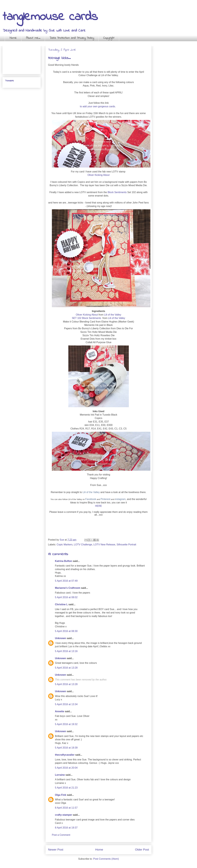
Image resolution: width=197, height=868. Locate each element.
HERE (98, 506)
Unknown (60, 638)
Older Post (142, 850)
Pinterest (105, 499)
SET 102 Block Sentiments (87, 318)
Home (13, 38)
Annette (60, 711)
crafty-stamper (63, 815)
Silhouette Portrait (126, 545)
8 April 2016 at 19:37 (66, 828)
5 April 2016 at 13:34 (66, 704)
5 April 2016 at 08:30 (66, 631)
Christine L (61, 604)
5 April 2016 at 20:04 (66, 768)
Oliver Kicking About (98, 175)
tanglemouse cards (50, 17)
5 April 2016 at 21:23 (66, 788)
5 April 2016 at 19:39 (66, 748)
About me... (33, 38)
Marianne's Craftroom (68, 588)
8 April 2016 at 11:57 (66, 808)
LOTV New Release (104, 545)
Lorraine (60, 775)
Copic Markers (65, 545)
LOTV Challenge (83, 545)
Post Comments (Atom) (106, 859)
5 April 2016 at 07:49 (66, 581)
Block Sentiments (117, 192)
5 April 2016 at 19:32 (66, 724)
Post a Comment (61, 835)
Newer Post (56, 850)
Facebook (91, 499)
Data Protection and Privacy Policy (72, 38)
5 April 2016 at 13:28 (66, 668)
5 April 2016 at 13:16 (66, 651)
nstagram (120, 499)
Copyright (109, 38)
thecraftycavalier (65, 755)
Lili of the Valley (113, 315)
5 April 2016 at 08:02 (66, 597)
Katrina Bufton (63, 561)
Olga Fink (61, 795)
